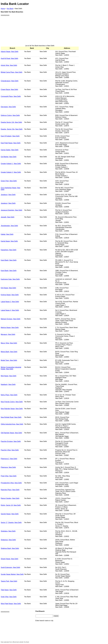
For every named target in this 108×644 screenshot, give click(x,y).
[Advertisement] (40, 31)
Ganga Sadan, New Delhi (10, 150)
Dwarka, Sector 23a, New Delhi (12, 129)
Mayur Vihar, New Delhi (9, 343)
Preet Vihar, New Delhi (9, 476)
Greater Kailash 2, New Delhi (11, 172)
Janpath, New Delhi (8, 217)
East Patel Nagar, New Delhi (11, 143)
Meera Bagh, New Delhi (9, 352)
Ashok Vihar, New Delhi (9, 65)
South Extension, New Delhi (10, 567)
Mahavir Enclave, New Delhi (11, 319)
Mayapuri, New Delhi (8, 334)
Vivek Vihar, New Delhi (9, 597)
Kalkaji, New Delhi (7, 234)
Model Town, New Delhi (9, 360)
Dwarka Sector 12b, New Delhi (11, 122)
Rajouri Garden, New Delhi (10, 498)
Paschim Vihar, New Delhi (10, 450)
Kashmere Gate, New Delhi (10, 279)
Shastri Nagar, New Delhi (9, 559)
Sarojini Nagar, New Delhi (10, 514)
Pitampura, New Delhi (8, 467)
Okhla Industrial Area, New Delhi (12, 424)
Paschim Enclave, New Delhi (11, 441)
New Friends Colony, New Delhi (12, 402)
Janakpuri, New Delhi (8, 195)
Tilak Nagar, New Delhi (9, 590)
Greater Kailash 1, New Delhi (11, 164)
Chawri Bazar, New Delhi (9, 89)
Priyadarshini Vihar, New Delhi (11, 483)
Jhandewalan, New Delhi (9, 226)
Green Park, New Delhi (9, 181)
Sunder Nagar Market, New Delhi (12, 574)
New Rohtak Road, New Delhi (11, 417)
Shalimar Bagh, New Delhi (10, 548)
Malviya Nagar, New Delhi (10, 328)
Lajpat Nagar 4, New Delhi (10, 310)
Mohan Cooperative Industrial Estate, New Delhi (11, 368)
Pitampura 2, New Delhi (9, 459)
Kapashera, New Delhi (9, 250)
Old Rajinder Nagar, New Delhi (11, 433)
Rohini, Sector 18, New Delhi (11, 505)
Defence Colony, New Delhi (10, 115)
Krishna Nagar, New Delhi (10, 295)
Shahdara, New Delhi (8, 531)
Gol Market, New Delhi (9, 157)
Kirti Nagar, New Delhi (8, 288)
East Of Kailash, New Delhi (10, 136)
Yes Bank (10, 9)
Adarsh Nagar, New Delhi (10, 52)
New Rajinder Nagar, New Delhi (12, 409)
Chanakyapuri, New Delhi (10, 81)
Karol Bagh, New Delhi (9, 260)
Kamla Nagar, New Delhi (9, 241)
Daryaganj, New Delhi (8, 107)
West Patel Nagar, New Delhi (11, 604)
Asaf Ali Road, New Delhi (9, 58)
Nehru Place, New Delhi (9, 395)
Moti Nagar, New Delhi (9, 376)
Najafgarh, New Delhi (8, 384)
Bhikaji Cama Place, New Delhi (12, 72)
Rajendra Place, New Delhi (10, 490)
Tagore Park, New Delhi (9, 581)
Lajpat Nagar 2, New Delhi (10, 302)
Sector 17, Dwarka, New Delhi (11, 523)
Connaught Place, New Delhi (11, 96)
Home (3, 9)
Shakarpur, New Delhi (8, 540)
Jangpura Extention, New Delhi (11, 210)
